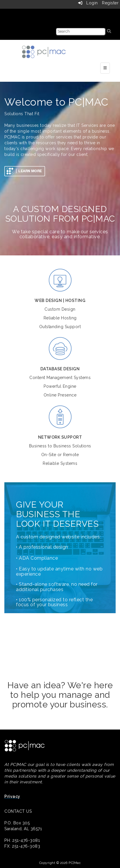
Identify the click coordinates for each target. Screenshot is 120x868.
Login (88, 3)
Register (110, 3)
